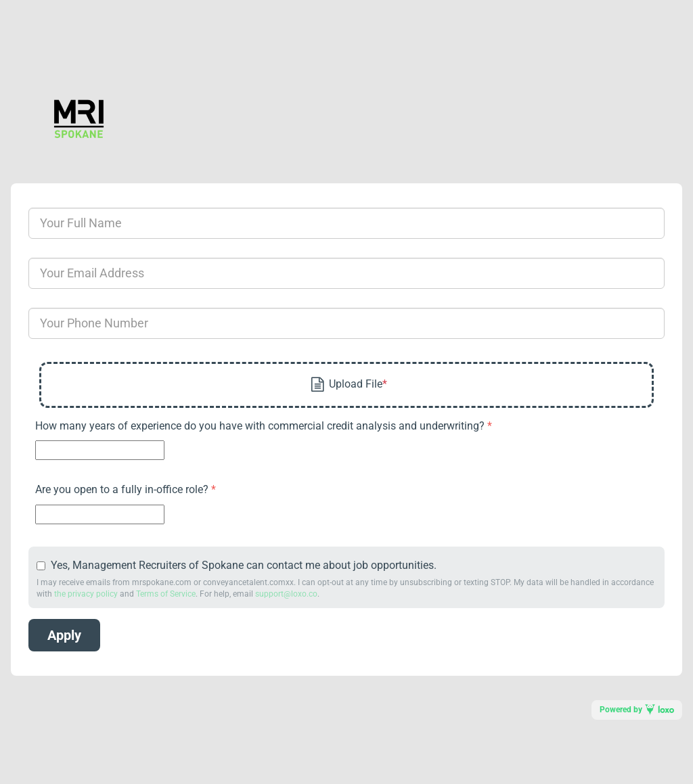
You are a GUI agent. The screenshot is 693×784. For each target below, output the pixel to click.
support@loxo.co (286, 594)
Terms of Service (166, 594)
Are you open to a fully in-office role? (123, 489)
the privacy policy (86, 594)
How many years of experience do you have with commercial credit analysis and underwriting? (261, 426)
